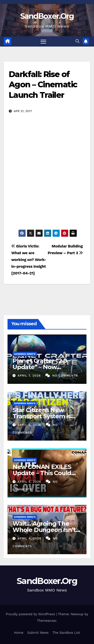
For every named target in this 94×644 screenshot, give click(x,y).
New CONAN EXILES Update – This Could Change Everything (42, 473)
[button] (77, 41)
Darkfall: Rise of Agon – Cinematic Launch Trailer (43, 85)
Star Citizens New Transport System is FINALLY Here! (42, 416)
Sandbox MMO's (25, 354)
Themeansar (46, 621)
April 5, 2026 (30, 425)
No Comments (65, 376)
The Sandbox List (66, 633)
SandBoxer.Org (47, 16)
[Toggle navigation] (43, 42)
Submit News (38, 633)
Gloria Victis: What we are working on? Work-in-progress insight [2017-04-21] (29, 260)
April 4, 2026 (30, 538)
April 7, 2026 (30, 376)
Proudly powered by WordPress (31, 614)
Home (19, 633)
